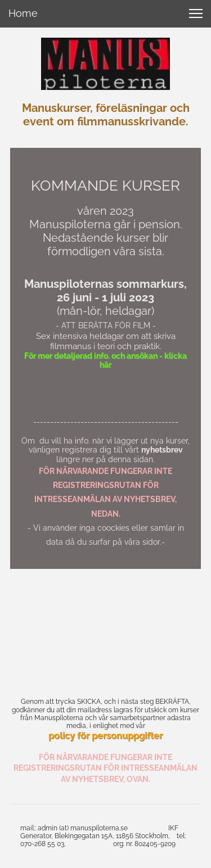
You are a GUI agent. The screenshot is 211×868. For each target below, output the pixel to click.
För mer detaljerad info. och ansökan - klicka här (105, 361)
